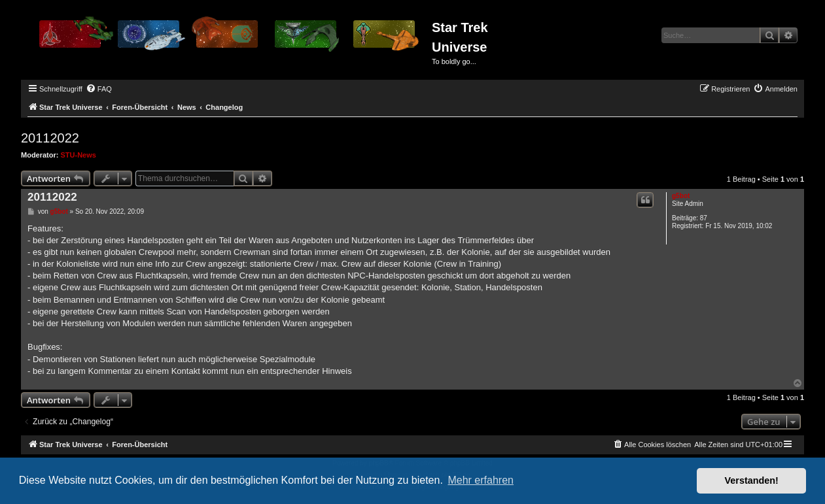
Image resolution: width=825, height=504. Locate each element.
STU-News (79, 155)
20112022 (50, 138)
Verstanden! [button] (752, 480)
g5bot (681, 196)
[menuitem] (99, 89)
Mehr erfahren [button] (481, 480)
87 (704, 218)
